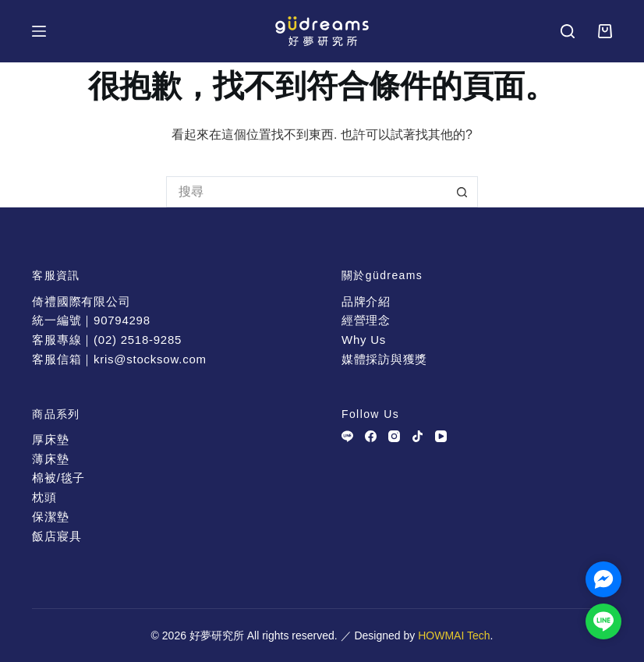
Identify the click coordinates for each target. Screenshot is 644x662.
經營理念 (366, 320)
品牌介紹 (366, 301)
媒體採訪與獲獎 (384, 359)
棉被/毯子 (58, 478)
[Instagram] (394, 436)
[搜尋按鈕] (462, 192)
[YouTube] (441, 436)
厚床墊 (50, 439)
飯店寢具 (57, 536)
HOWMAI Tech (454, 635)
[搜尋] (568, 31)
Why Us (364, 340)
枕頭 (44, 497)
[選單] (39, 31)
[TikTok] (418, 436)
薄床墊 (50, 459)
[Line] (347, 436)
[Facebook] (371, 436)
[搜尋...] (306, 192)
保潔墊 (50, 517)
